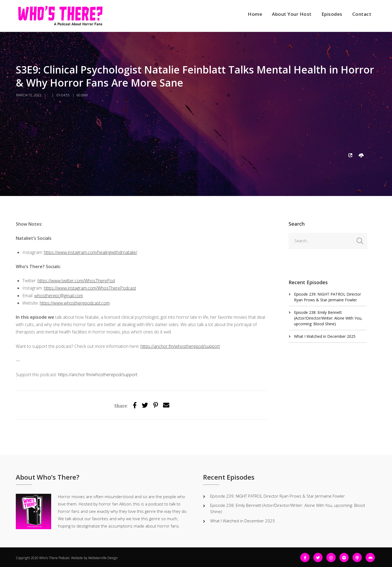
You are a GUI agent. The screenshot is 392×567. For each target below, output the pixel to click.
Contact (362, 14)
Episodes (332, 14)
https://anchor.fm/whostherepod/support (98, 375)
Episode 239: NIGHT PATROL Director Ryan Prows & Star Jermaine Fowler (278, 496)
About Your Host (292, 14)
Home (255, 14)
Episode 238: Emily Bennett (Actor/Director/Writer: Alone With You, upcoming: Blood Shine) (328, 318)
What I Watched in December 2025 (325, 336)
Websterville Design (103, 558)
